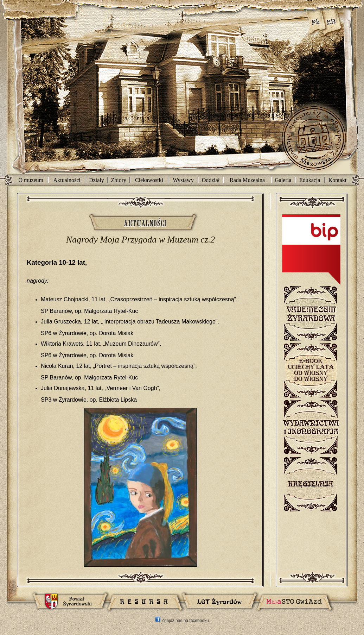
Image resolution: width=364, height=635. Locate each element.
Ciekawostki (149, 180)
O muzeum (31, 180)
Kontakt (338, 180)
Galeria (283, 180)
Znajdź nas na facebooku (182, 621)
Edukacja (310, 180)
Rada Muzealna (247, 180)
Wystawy (183, 180)
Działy (97, 180)
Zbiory (119, 180)
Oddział (211, 180)
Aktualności (67, 180)
